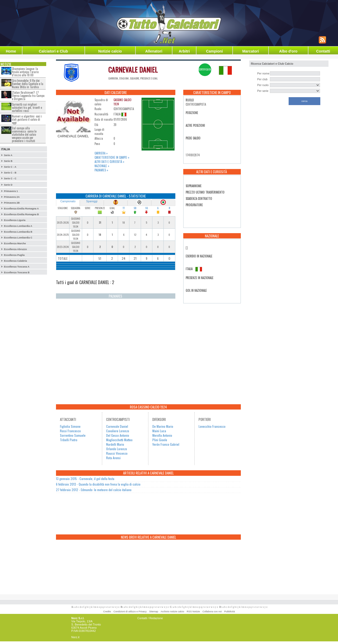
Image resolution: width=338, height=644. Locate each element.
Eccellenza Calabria (15, 261)
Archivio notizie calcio (172, 612)
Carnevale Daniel (117, 426)
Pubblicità (229, 612)
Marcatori (250, 51)
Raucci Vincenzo (117, 453)
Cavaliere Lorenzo (118, 431)
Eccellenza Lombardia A (18, 226)
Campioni (214, 51)
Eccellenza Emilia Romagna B (21, 214)
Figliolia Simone (70, 426)
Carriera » (101, 153)
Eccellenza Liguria (15, 220)
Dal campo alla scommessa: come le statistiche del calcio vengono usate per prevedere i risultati (24, 134)
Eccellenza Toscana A (17, 267)
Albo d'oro (288, 51)
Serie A (8, 155)
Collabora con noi (212, 612)
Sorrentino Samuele (73, 435)
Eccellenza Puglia (14, 255)
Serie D (8, 185)
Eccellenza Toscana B (17, 272)
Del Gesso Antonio (118, 435)
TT (124, 208)
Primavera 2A (12, 197)
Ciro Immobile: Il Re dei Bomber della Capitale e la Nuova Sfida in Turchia (28, 84)
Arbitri (184, 51)
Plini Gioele (160, 440)
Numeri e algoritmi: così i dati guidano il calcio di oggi (27, 119)
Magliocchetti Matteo (119, 440)
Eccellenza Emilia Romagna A (21, 209)
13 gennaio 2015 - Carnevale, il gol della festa (85, 479)
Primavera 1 (11, 191)
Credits (107, 612)
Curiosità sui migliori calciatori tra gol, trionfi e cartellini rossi (27, 107)
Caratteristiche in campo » (112, 157)
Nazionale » (102, 166)
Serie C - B (10, 173)
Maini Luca (159, 431)
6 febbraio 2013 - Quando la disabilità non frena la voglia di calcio (98, 484)
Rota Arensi (113, 458)
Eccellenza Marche (15, 243)
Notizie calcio (110, 51)
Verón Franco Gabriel (166, 444)
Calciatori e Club (53, 51)
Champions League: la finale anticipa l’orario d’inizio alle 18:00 (25, 72)
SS (147, 208)
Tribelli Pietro (69, 440)
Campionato (68, 201)
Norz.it (75, 637)
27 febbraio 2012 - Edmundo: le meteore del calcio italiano (94, 490)
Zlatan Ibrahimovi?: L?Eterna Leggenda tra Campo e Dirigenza (28, 96)
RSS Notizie (193, 612)
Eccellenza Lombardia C (18, 238)
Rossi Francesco (70, 431)
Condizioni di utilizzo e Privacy (130, 612)
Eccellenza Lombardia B (18, 232)
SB (135, 208)
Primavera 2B (12, 203)
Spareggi (92, 201)
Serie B (8, 161)
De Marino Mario (163, 426)
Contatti (323, 51)
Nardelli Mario (115, 444)
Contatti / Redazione (150, 618)
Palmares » (101, 170)
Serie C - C (10, 178)
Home (11, 51)
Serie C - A (10, 167)
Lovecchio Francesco (212, 426)
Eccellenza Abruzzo (15, 249)
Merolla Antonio (162, 435)
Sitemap (154, 612)
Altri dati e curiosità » (109, 162)
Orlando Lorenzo (117, 449)
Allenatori (154, 51)
